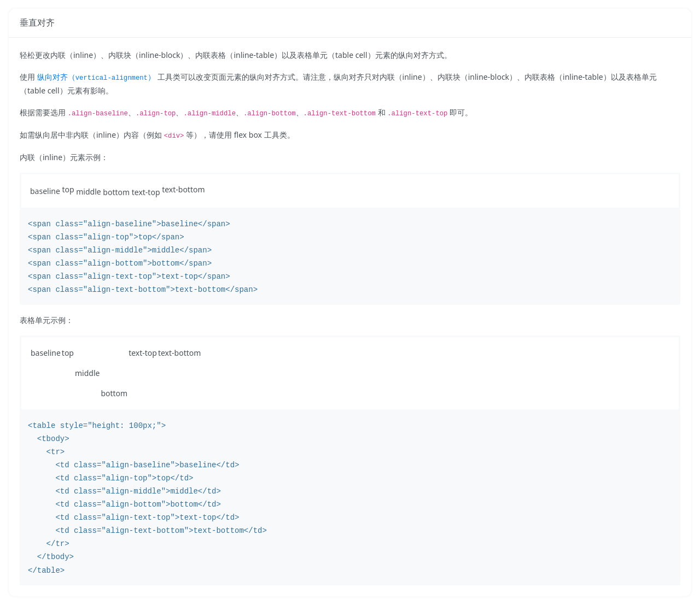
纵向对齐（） (96, 77)
